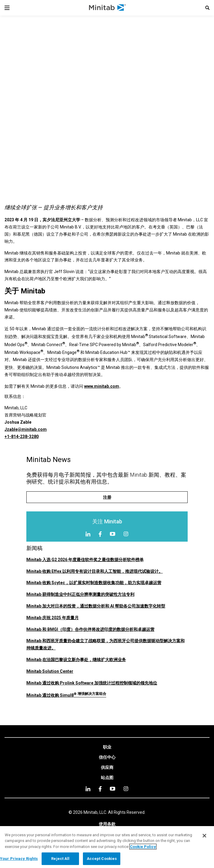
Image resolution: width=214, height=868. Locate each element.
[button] (207, 8)
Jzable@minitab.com (26, 429)
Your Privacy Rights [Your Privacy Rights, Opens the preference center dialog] (19, 859)
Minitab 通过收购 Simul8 (66, 695)
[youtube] (113, 789)
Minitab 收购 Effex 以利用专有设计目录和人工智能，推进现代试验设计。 (95, 571)
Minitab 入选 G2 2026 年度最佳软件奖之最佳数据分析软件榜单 (85, 560)
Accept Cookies (102, 859)
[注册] (107, 497)
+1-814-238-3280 (22, 437)
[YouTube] (113, 534)
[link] (107, 747)
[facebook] (100, 789)
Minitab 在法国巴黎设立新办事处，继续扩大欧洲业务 (76, 660)
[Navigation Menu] (7, 8)
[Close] (204, 836)
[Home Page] (108, 8)
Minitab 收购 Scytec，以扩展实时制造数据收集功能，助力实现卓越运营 (94, 583)
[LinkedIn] (88, 534)
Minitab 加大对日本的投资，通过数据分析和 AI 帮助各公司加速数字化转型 (96, 606)
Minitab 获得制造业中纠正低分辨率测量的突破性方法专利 (80, 594)
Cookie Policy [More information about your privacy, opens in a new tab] (143, 847)
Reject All (60, 859)
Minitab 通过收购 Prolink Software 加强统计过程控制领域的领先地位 (92, 683)
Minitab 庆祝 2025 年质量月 (53, 618)
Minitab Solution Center (50, 671)
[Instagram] (126, 534)
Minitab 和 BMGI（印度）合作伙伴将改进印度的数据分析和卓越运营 (90, 629)
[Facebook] (100, 534)
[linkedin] (88, 789)
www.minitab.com (102, 386)
